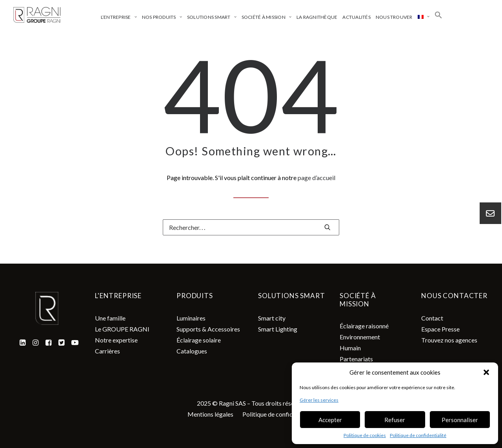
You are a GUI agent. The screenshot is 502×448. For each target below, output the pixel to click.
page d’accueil (316, 178)
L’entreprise (119, 17)
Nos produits (162, 17)
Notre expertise (116, 340)
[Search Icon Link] (438, 15)
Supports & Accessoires (208, 329)
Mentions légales (210, 414)
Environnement (360, 337)
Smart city (272, 318)
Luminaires (191, 318)
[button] (486, 372)
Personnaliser (460, 420)
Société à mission (266, 17)
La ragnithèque (317, 17)
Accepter (330, 420)
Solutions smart (212, 17)
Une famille (110, 318)
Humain (350, 348)
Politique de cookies (365, 435)
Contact (432, 318)
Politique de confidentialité (418, 435)
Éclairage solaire (199, 340)
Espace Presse (440, 329)
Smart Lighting (278, 329)
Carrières (107, 351)
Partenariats (356, 359)
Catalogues (192, 351)
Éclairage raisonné (364, 326)
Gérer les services (319, 400)
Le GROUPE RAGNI (122, 329)
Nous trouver (394, 17)
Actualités (356, 17)
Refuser (395, 420)
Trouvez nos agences (449, 340)
